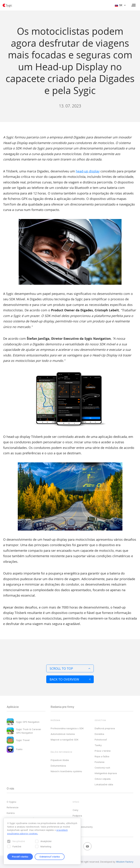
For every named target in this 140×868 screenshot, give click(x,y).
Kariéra (11, 813)
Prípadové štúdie (60, 760)
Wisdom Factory (125, 862)
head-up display (88, 171)
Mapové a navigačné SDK (65, 740)
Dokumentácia (58, 766)
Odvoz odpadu (103, 779)
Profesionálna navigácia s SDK (67, 728)
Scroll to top (70, 668)
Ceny (75, 810)
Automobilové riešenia (63, 734)
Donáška (99, 734)
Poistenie (100, 762)
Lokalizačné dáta (104, 784)
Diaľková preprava (105, 728)
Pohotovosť (101, 740)
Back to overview (70, 679)
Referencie (13, 807)
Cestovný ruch (102, 768)
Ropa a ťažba (102, 756)
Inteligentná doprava (106, 773)
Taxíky (98, 745)
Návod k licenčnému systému (66, 771)
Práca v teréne (103, 751)
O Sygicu (11, 802)
